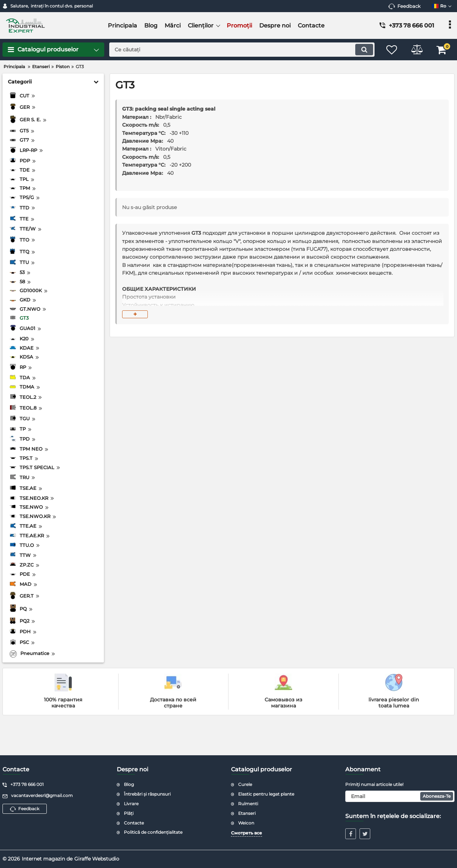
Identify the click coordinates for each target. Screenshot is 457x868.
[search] (242, 50)
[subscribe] (400, 796)
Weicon (246, 823)
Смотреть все (247, 833)
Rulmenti (248, 804)
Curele (245, 784)
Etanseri (247, 813)
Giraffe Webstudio (97, 859)
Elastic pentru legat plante (266, 794)
